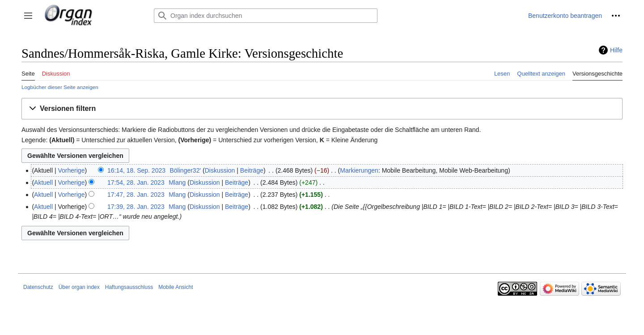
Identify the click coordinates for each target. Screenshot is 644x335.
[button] (28, 16)
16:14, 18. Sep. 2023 (136, 170)
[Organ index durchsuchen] (266, 16)
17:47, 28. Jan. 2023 (136, 195)
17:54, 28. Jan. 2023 (136, 182)
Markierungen (359, 170)
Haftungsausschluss (129, 287)
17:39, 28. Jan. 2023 (136, 207)
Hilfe (616, 50)
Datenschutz (38, 287)
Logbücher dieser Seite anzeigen (60, 87)
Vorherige (72, 170)
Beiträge (252, 170)
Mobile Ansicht (176, 287)
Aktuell (43, 182)
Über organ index (79, 287)
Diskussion (220, 170)
